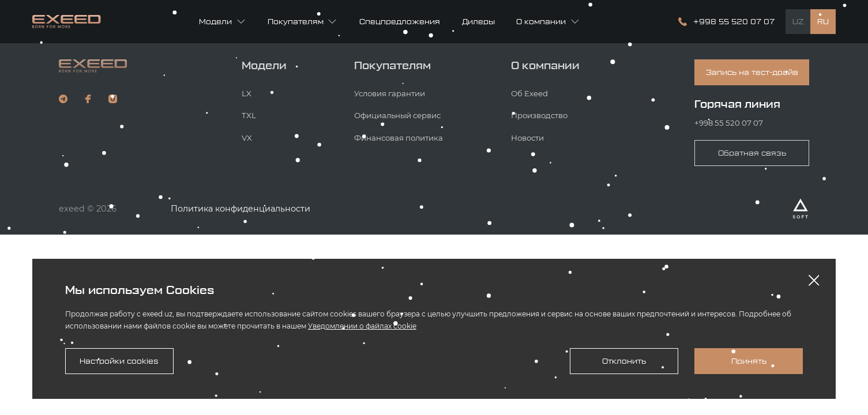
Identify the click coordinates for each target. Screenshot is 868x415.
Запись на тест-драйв (752, 72)
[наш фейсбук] (88, 99)
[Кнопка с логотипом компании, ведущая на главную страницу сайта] (93, 66)
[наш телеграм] (63, 99)
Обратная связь (752, 153)
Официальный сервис (397, 115)
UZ (798, 22)
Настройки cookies (119, 361)
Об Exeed (529, 93)
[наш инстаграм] (113, 99)
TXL (249, 115)
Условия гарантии (390, 93)
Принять (749, 361)
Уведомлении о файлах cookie (362, 326)
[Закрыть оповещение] (814, 280)
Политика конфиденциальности (241, 209)
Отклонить (624, 361)
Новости (527, 138)
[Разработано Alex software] (801, 208)
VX (247, 138)
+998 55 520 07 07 (729, 123)
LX (247, 93)
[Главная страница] (67, 22)
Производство (539, 115)
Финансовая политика (399, 138)
